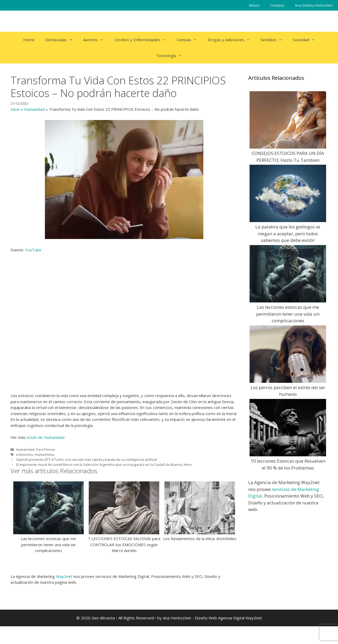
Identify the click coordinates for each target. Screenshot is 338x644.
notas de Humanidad (46, 437)
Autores (96, 40)
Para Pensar (46, 449)
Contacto (277, 5)
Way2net (64, 576)
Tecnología (172, 56)
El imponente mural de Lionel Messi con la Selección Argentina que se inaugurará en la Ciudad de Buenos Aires (104, 464)
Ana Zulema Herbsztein (314, 5)
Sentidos (274, 40)
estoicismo (25, 454)
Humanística (44, 454)
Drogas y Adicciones (231, 40)
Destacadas (62, 40)
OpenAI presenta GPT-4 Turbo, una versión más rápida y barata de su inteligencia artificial (86, 459)
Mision (254, 5)
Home (29, 40)
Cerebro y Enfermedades (143, 40)
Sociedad (307, 40)
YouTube (33, 250)
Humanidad (34, 109)
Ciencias (189, 40)
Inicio (15, 109)
